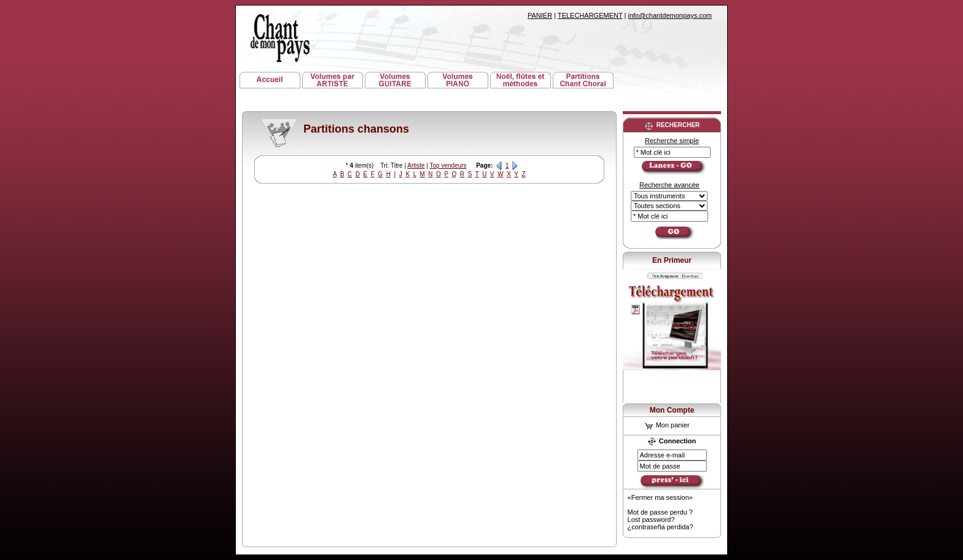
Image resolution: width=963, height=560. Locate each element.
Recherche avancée (669, 185)
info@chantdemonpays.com (670, 15)
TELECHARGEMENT (590, 15)
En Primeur (672, 260)
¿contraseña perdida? (661, 527)
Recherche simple (672, 141)
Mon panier (667, 425)
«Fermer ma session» (660, 497)
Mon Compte (672, 410)
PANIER (540, 15)
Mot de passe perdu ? (660, 512)
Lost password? (651, 519)
